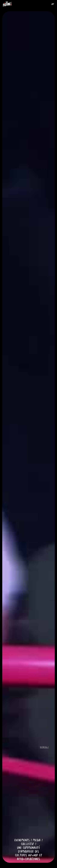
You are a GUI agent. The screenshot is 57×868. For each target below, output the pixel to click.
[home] (7, 4)
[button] (53, 4)
